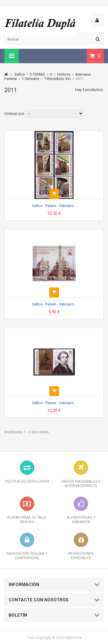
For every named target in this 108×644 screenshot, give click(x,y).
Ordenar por (14, 114)
